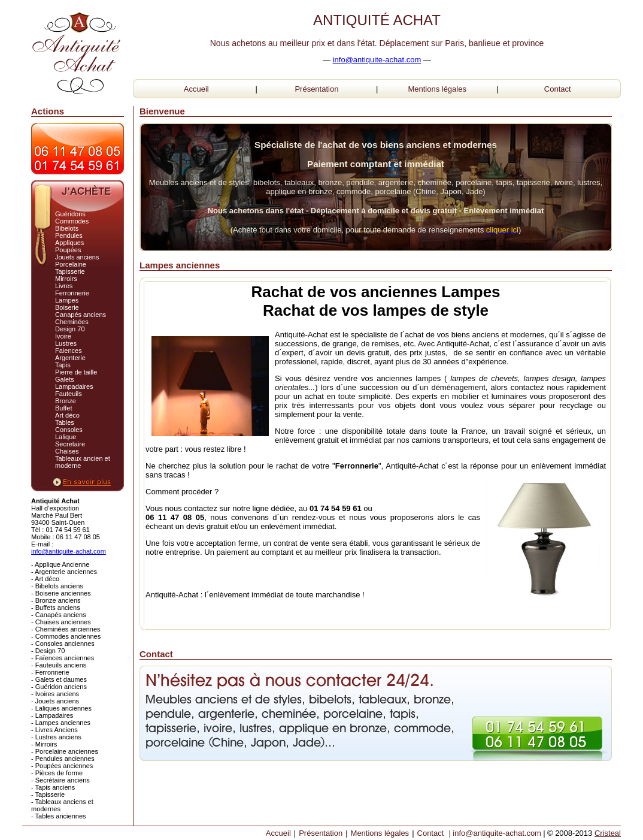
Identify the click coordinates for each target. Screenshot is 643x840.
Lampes (67, 300)
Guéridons (70, 214)
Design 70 (70, 329)
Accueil (196, 89)
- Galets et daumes (59, 679)
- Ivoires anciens (55, 694)
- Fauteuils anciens (59, 665)
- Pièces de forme (57, 773)
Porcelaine (71, 264)
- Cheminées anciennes (66, 629)
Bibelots (67, 228)
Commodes (72, 221)
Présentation (316, 89)
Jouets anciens (77, 257)
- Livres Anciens (54, 730)
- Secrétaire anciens (60, 780)
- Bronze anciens (56, 600)
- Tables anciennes (59, 816)
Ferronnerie (72, 293)
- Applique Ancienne (60, 564)
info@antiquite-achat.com (377, 60)
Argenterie (70, 358)
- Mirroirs (44, 744)
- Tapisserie (48, 794)
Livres (64, 286)
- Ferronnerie (50, 672)
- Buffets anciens (56, 608)
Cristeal (608, 833)
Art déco (67, 415)
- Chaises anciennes (61, 622)
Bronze (66, 401)
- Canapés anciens (59, 615)
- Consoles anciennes (63, 643)
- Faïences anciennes (63, 658)
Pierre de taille (76, 372)
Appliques (69, 243)
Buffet (64, 408)
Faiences (69, 350)
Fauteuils (69, 394)
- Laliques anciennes (61, 708)
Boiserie (67, 307)
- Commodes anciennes (66, 636)
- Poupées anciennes (62, 766)
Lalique (66, 437)
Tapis (63, 365)
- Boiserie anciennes (61, 593)
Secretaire (70, 444)
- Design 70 (48, 651)
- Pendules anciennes (63, 759)
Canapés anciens (81, 315)
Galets (65, 379)
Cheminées (72, 322)
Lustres (66, 343)
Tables (65, 422)
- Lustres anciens (56, 737)
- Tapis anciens (53, 787)
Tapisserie (70, 271)
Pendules (69, 235)
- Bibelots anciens (57, 586)
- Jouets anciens (55, 701)
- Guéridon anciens (59, 687)
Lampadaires (74, 386)
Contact (558, 89)
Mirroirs (66, 279)
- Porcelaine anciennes (65, 751)
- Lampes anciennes (61, 723)
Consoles (69, 430)
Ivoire (63, 336)
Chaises (67, 451)
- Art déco (45, 579)
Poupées (68, 250)
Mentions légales (437, 89)
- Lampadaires (52, 715)
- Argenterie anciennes (64, 572)
